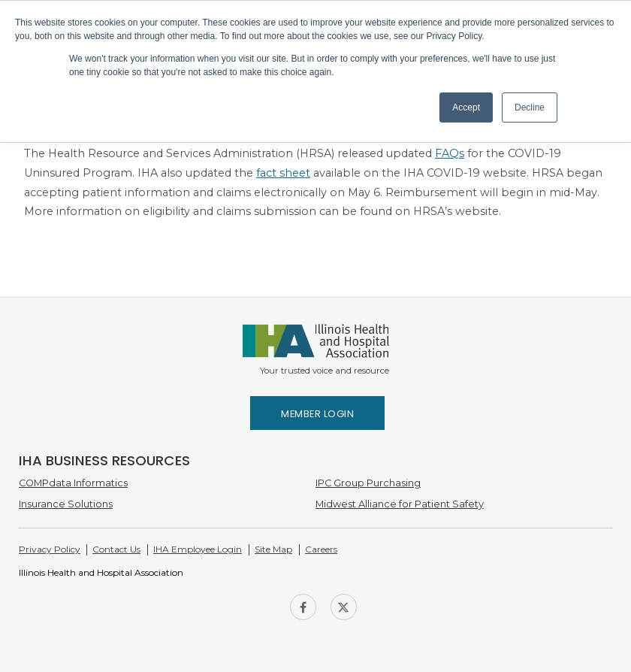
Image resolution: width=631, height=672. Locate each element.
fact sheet (283, 173)
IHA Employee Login (198, 549)
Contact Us (116, 549)
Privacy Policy (50, 549)
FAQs (450, 153)
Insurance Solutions (66, 504)
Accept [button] (466, 107)
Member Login (317, 414)
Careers (321, 549)
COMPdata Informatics (73, 483)
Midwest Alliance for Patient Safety (400, 504)
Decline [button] (530, 107)
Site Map (273, 549)
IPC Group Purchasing (368, 483)
